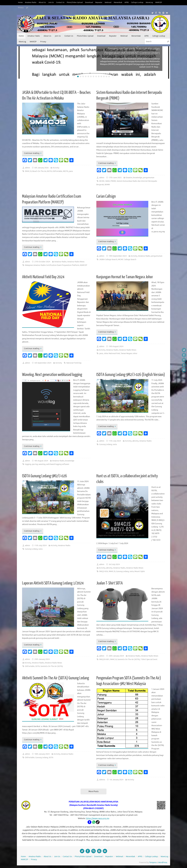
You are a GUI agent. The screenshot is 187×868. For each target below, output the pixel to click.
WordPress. (163, 862)
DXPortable (57, 171)
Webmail (108, 2)
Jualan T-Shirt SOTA (110, 583)
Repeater (99, 2)
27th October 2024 (42, 262)
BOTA (49, 171)
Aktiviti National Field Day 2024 (43, 277)
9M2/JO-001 (104, 659)
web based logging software (58, 464)
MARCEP (159, 2)
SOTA (38, 666)
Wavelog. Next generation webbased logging (52, 375)
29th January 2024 (42, 659)
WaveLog (149, 2)
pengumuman (149, 178)
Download (89, 2)
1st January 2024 (116, 780)
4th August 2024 (41, 461)
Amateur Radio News (76, 262)
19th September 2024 (118, 256)
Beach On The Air (39, 171)
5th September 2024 (43, 363)
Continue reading (33, 153)
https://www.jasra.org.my (98, 818)
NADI (108, 181)
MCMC (102, 181)
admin (27, 168)
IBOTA (66, 171)
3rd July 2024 (114, 564)
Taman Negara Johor (129, 353)
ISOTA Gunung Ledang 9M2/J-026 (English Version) (131, 375)
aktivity (135, 441)
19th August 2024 (116, 346)
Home (20, 2)
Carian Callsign (106, 196)
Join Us (51, 2)
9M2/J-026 (104, 571)
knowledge (138, 178)
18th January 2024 (42, 754)
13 (109, 76)
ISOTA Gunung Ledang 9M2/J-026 (44, 476)
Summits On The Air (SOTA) (52, 666)
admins (102, 780)
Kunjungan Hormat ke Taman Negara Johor (125, 277)
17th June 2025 (115, 178)
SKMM (107, 185)
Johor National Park (112, 353)
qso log (35, 464)
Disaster (129, 178)
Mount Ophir (140, 571)
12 (106, 76)
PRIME (113, 181)
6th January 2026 (41, 168)
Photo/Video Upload (75, 2)
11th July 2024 (115, 441)
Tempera (153, 862)
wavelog (42, 464)
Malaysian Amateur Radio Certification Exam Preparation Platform (52, 265)
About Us (42, 2)
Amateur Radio (31, 2)
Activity (56, 168)
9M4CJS (28, 171)
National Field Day (74, 363)
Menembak (118, 2)
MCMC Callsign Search (127, 260)
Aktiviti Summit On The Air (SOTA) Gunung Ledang (56, 678)
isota (115, 444)
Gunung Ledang (106, 444)
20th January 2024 (116, 656)
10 (101, 76)
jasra (71, 171)
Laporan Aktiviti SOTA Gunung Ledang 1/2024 (53, 583)
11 (104, 76)
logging (28, 464)
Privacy (21, 8)
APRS (127, 2)
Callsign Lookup (137, 2)
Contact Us (60, 2)
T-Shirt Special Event (149, 659)
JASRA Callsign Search (108, 260)
